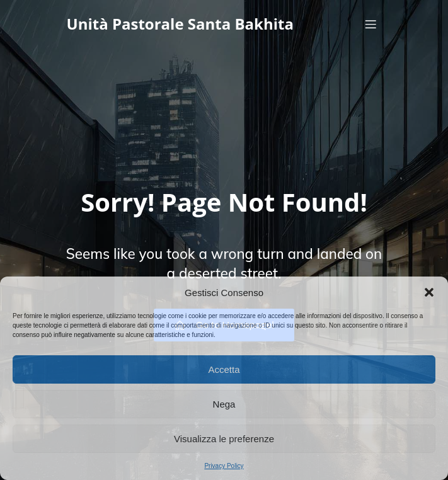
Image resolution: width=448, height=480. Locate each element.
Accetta (224, 369)
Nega (224, 404)
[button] (429, 292)
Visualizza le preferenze (224, 439)
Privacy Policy (224, 466)
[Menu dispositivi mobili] (371, 24)
